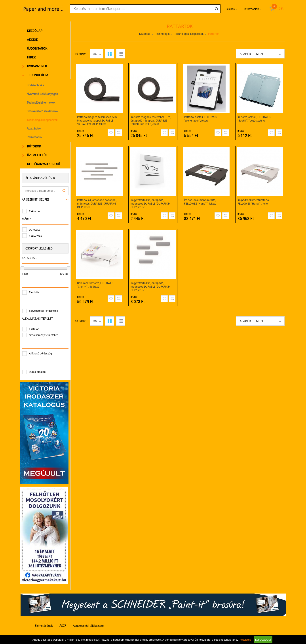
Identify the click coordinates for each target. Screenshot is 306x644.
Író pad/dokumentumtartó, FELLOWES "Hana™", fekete (200, 202)
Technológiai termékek (42, 102)
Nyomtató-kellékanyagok (43, 94)
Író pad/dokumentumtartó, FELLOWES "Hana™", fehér (253, 202)
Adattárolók (35, 128)
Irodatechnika (36, 85)
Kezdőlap (35, 31)
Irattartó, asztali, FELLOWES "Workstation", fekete (201, 119)
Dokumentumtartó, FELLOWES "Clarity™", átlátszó (95, 285)
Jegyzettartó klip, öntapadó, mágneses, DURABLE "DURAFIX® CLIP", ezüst (150, 203)
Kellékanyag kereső (44, 164)
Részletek (245, 640)
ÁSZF (63, 623)
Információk (252, 9)
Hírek (32, 57)
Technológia (36, 75)
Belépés (230, 9)
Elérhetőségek (44, 623)
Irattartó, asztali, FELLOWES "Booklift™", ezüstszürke (254, 119)
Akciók (33, 40)
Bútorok (33, 146)
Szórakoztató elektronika (43, 111)
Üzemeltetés (36, 155)
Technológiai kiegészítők (43, 120)
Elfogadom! (263, 640)
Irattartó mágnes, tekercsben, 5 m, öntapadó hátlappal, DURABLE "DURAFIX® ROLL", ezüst (151, 120)
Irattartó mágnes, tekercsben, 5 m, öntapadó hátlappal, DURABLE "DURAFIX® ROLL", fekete (97, 120)
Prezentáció (35, 137)
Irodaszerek (36, 66)
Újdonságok (38, 48)
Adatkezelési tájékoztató (88, 623)
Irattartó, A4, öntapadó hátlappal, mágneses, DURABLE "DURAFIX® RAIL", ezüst (97, 203)
